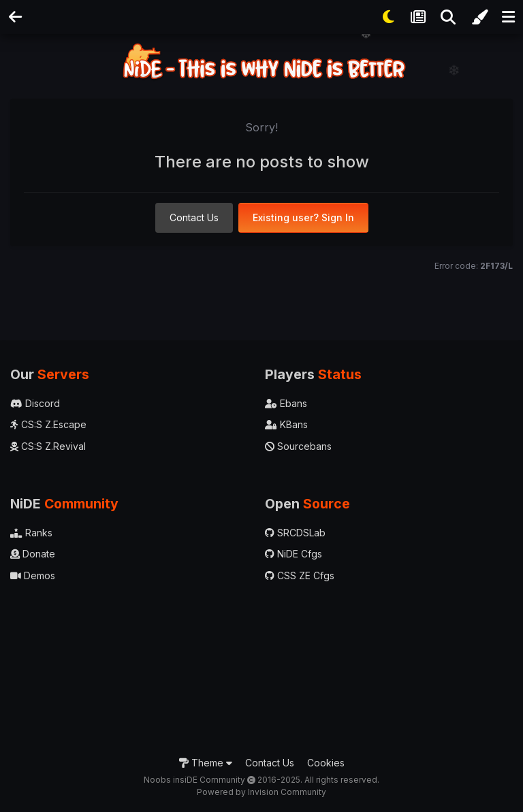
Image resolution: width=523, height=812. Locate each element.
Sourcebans (298, 446)
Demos (33, 575)
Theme (206, 763)
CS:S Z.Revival (48, 446)
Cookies (326, 763)
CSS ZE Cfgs (300, 575)
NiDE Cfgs (294, 554)
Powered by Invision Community (261, 792)
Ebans (286, 403)
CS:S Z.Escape (48, 424)
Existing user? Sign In (303, 217)
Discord (35, 403)
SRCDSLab (295, 533)
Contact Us (194, 217)
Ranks (31, 533)
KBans (286, 424)
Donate (33, 554)
